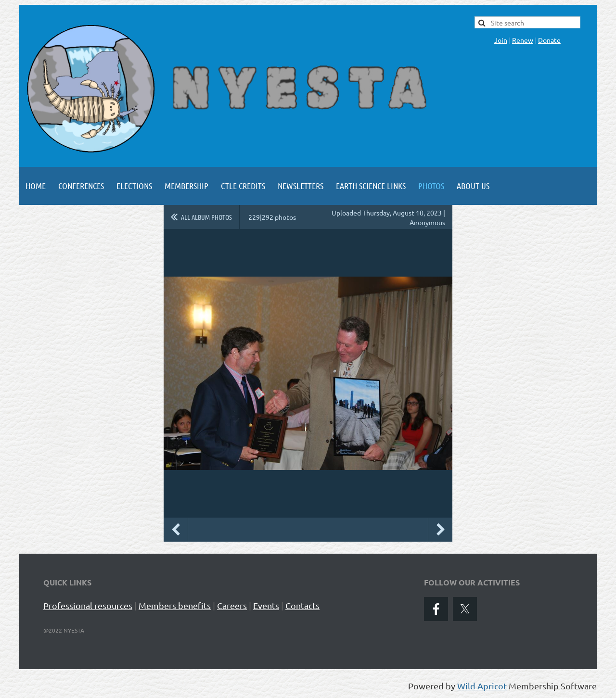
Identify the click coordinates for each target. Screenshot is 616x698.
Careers (232, 605)
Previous (176, 530)
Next (440, 530)
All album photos (206, 217)
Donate (549, 40)
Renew (523, 40)
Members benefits (175, 605)
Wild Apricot (482, 686)
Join (501, 40)
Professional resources (88, 605)
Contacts (302, 605)
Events (266, 605)
